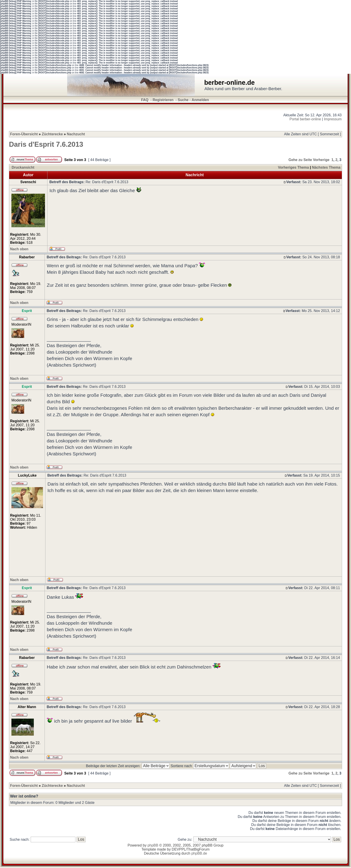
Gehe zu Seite (300, 160)
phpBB (153, 845)
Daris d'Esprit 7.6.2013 (46, 144)
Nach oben (19, 249)
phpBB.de (199, 853)
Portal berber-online (305, 119)
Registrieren (163, 100)
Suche (183, 100)
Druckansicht (23, 167)
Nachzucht (76, 134)
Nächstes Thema (326, 167)
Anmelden (200, 100)
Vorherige (321, 160)
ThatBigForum (198, 849)
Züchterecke (52, 134)
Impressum (333, 119)
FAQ (145, 100)
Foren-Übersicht (24, 134)
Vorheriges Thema (293, 167)
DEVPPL (179, 849)
